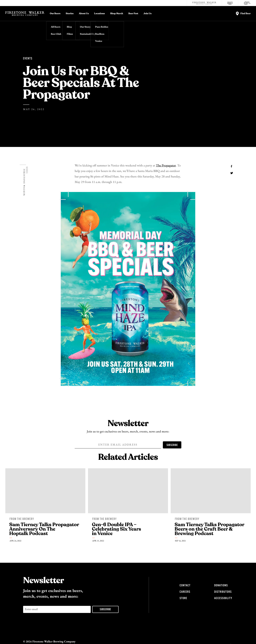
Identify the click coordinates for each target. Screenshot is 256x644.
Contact (185, 585)
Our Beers (55, 14)
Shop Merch (117, 14)
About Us (84, 14)
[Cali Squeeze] (247, 3)
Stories (70, 14)
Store (183, 598)
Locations (99, 14)
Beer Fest (133, 14)
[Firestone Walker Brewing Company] (204, 3)
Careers (185, 592)
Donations (221, 585)
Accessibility (223, 598)
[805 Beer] (230, 3)
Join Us (147, 14)
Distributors (223, 592)
